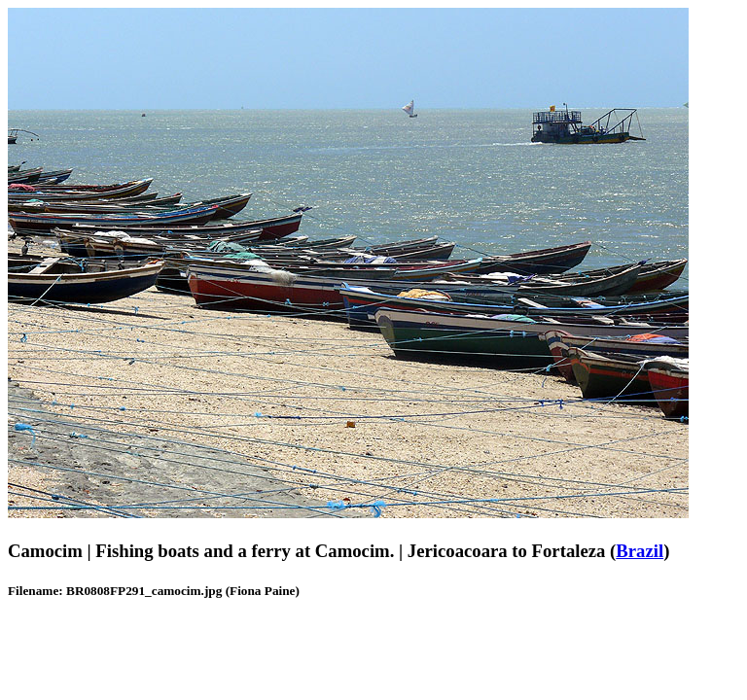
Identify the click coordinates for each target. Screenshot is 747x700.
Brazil (640, 551)
